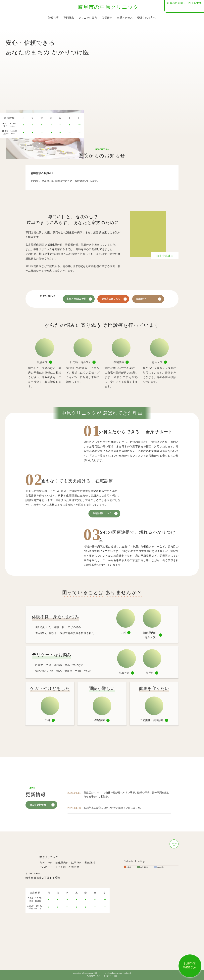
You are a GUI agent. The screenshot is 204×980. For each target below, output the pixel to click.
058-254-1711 (186, 8)
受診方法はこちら (118, 299)
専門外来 (69, 18)
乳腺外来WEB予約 (83, 299)
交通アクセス (125, 18)
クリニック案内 (88, 18)
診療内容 (53, 18)
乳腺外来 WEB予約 (190, 965)
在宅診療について (102, 515)
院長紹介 (107, 18)
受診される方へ (147, 18)
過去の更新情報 (38, 812)
